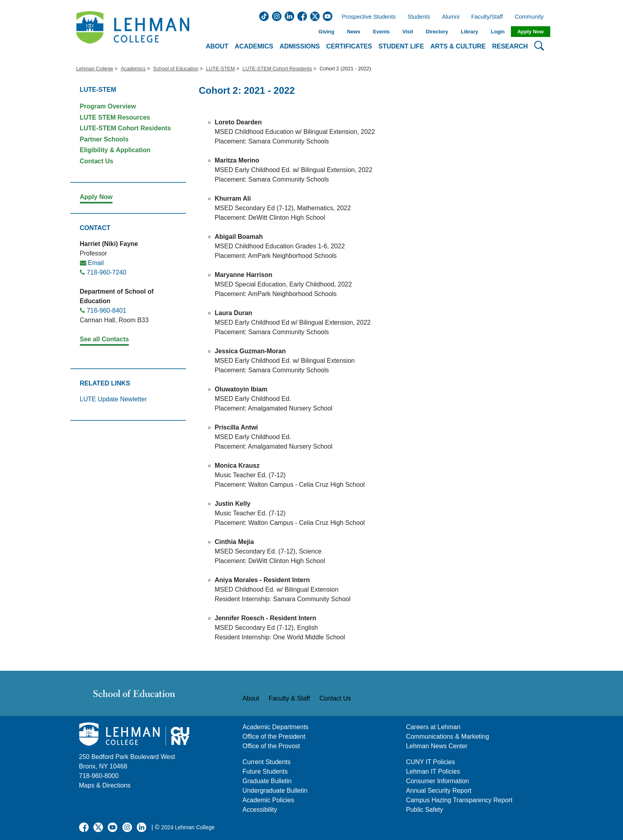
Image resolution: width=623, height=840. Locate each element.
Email (96, 263)
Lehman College (95, 69)
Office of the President (274, 736)
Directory (437, 32)
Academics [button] (254, 46)
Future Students (265, 771)
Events (381, 32)
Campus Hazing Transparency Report (459, 800)
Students (419, 17)
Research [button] (510, 46)
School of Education (176, 69)
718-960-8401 (107, 311)
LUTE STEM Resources (115, 117)
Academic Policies (268, 800)
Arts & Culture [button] (458, 46)
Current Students (267, 762)
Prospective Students (367, 17)
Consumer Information (437, 781)
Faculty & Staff (289, 698)
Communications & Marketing (447, 736)
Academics (133, 69)
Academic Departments (276, 727)
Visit (408, 32)
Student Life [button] (401, 46)
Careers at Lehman (433, 727)
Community (532, 17)
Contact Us (97, 161)
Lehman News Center (437, 746)
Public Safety (424, 810)
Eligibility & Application (115, 150)
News (354, 32)
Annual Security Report (439, 791)
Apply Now (530, 32)
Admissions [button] (300, 46)
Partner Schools (104, 139)
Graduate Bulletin (267, 781)
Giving (326, 32)
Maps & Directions (105, 785)
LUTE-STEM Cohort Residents (277, 69)
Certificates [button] (349, 46)
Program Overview (108, 106)
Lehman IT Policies (433, 771)
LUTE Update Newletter (114, 399)
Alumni (451, 17)
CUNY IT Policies (430, 762)
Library (469, 32)
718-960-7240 (107, 272)
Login (498, 32)
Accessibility (260, 810)
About (251, 698)
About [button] (217, 46)
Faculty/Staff (487, 17)
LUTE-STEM (220, 69)
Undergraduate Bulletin (275, 791)
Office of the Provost (271, 746)
